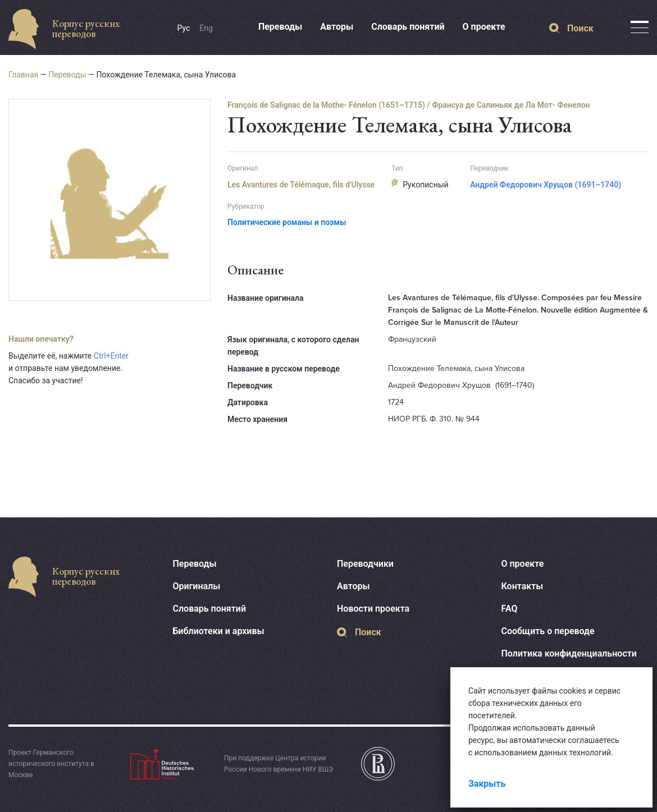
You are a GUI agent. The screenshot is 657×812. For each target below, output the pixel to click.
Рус (184, 28)
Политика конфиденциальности (569, 653)
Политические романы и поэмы (287, 222)
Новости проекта (373, 609)
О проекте (484, 27)
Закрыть (487, 784)
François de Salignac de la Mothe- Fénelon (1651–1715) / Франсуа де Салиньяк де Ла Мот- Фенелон (409, 105)
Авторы (337, 27)
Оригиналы (197, 586)
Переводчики (365, 564)
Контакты (523, 586)
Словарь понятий (408, 27)
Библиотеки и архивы (219, 631)
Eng (206, 28)
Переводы (280, 27)
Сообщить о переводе (548, 631)
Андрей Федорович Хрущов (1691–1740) (546, 185)
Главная (23, 75)
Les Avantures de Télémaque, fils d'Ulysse (301, 185)
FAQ (510, 609)
